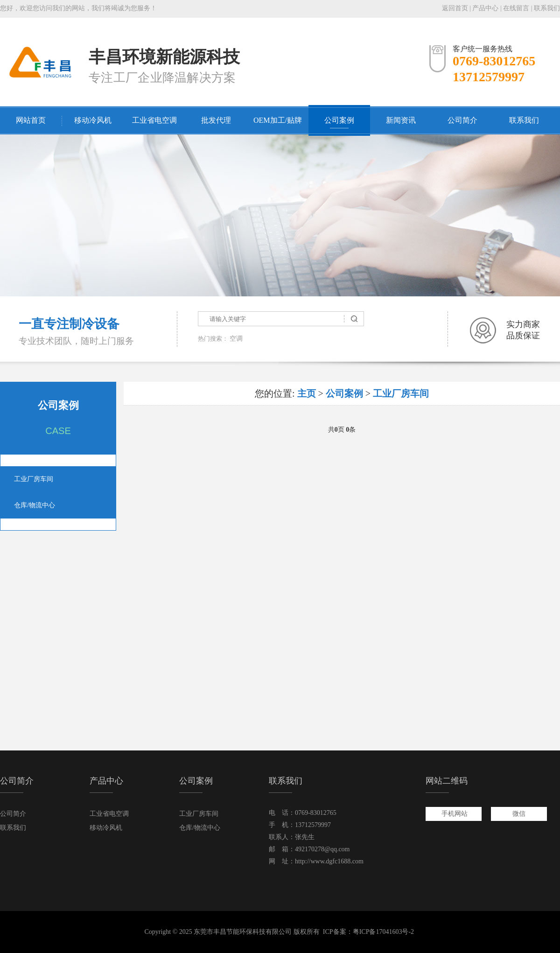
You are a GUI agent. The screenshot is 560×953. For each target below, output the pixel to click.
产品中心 (485, 8)
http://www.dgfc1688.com (329, 861)
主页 (307, 393)
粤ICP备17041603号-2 (383, 932)
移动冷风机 (93, 120)
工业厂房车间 (34, 479)
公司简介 (462, 120)
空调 (236, 339)
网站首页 (31, 120)
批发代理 (216, 120)
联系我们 (547, 8)
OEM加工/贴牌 (278, 120)
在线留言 (516, 8)
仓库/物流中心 (35, 505)
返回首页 (455, 8)
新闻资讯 (401, 120)
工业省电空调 (154, 120)
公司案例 (339, 120)
